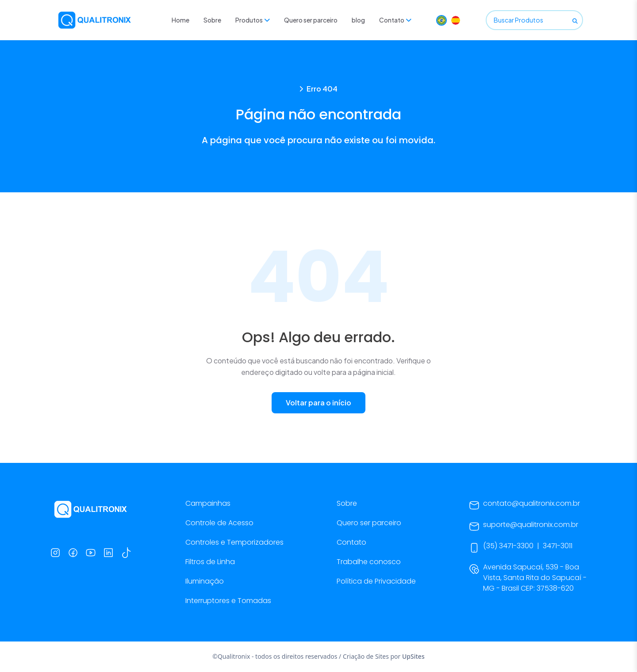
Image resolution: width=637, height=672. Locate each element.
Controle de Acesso (219, 523)
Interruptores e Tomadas (228, 601)
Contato (395, 20)
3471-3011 (558, 546)
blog (358, 20)
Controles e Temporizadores (234, 542)
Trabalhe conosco (369, 562)
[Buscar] (575, 20)
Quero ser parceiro (311, 20)
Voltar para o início (318, 403)
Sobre (212, 20)
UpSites (413, 656)
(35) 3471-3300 (508, 546)
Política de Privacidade (376, 581)
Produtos (253, 20)
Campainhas (208, 503)
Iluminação (205, 581)
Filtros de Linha (210, 562)
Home (180, 20)
